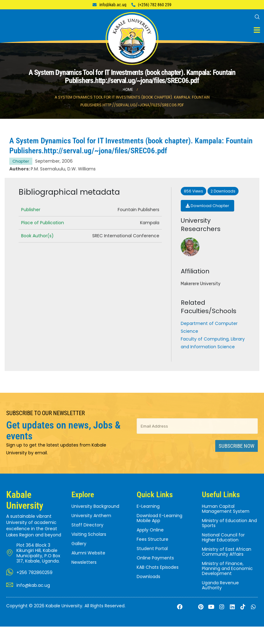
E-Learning (148, 506)
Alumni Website (88, 553)
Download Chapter (207, 206)
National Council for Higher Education (223, 537)
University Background (95, 506)
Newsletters (84, 562)
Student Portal (152, 549)
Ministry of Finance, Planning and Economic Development (227, 568)
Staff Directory (87, 525)
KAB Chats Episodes (158, 567)
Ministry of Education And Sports (229, 523)
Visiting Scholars (89, 534)
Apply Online (150, 530)
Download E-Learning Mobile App (159, 518)
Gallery (79, 544)
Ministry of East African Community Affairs (227, 552)
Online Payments (155, 558)
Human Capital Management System (226, 509)
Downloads (148, 577)
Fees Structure (152, 539)
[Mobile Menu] (257, 30)
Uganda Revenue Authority (220, 585)
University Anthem (91, 516)
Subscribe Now (237, 446)
